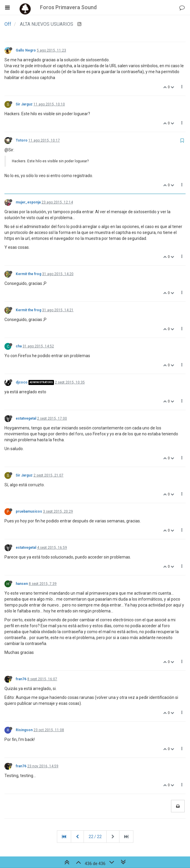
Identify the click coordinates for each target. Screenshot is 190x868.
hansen (22, 584)
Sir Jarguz (24, 104)
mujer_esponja (28, 202)
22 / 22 (95, 837)
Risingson (24, 730)
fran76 (21, 679)
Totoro (22, 140)
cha (19, 346)
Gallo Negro (26, 50)
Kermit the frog (28, 274)
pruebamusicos (29, 511)
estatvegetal (26, 418)
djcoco (22, 382)
